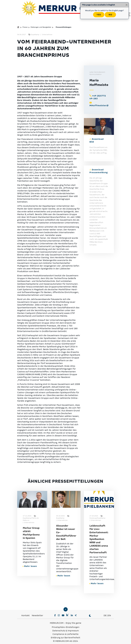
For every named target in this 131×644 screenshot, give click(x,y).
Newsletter (37, 612)
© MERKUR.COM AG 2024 (65, 638)
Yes (99, 15)
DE (105, 612)
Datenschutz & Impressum (66, 627)
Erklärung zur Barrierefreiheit (65, 634)
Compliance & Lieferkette (65, 631)
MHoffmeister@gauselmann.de (108, 102)
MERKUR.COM (57, 620)
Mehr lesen (30, 563)
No (110, 15)
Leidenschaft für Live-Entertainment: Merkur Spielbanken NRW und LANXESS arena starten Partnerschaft (99, 536)
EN (109, 612)
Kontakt (26, 612)
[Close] (127, 5)
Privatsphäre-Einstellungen (66, 624)
